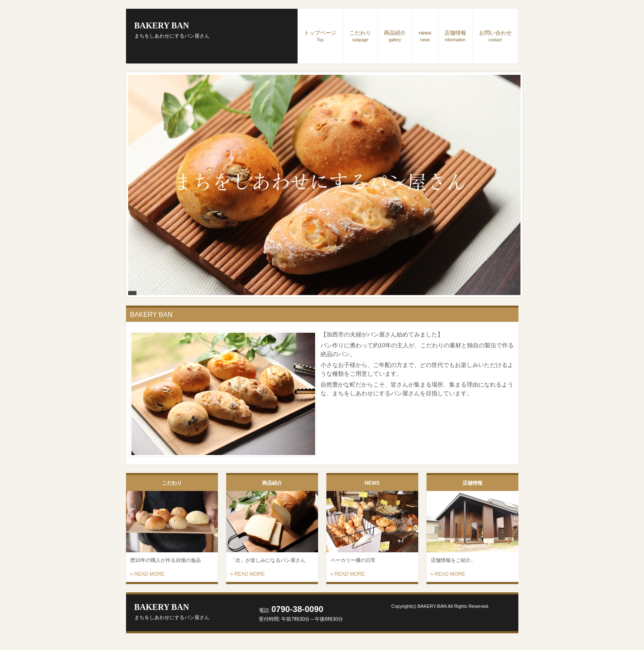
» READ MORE (148, 574)
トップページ (320, 36)
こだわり (360, 36)
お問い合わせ (495, 36)
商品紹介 (395, 36)
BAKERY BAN (172, 30)
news (425, 36)
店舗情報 (455, 36)
